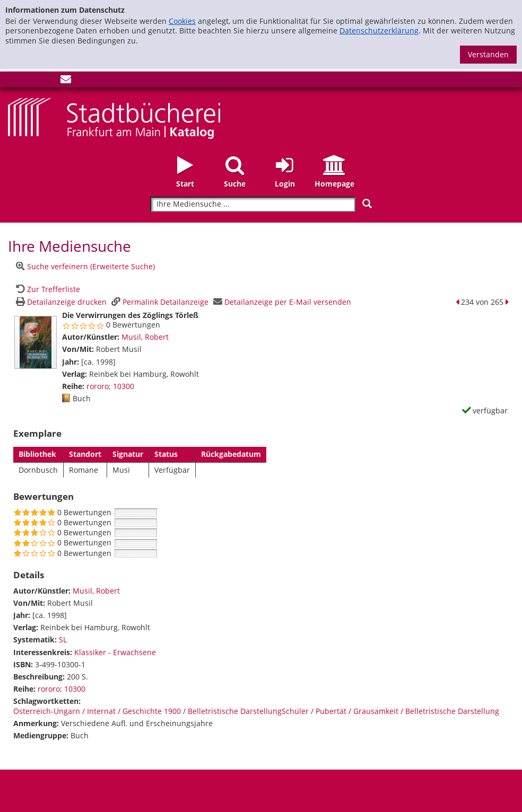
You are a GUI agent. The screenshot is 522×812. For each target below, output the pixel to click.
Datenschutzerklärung (379, 30)
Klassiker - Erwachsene (115, 652)
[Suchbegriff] (253, 204)
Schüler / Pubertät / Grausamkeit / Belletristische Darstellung (390, 711)
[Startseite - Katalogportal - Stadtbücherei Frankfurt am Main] (114, 117)
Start (185, 184)
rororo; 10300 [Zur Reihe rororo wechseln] (110, 386)
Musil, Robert (145, 337)
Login (285, 184)
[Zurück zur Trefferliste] (47, 289)
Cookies (182, 21)
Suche (235, 184)
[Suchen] (367, 204)
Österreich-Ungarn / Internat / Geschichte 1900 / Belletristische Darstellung (147, 711)
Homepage (334, 184)
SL (63, 639)
